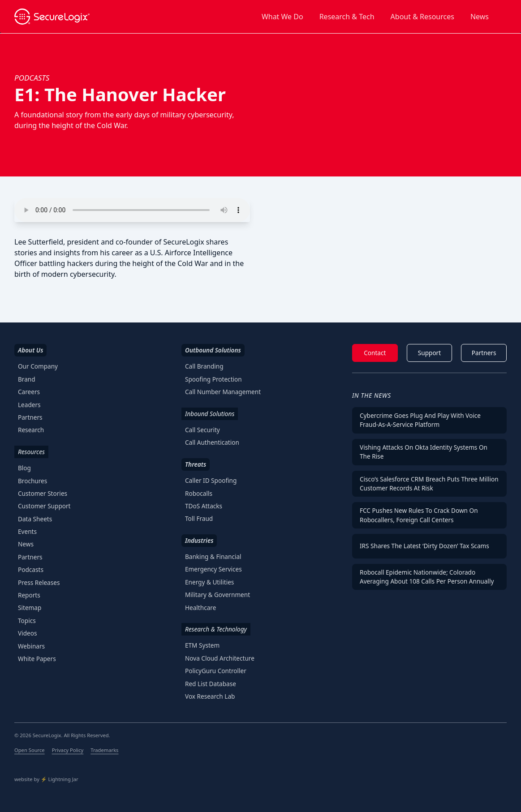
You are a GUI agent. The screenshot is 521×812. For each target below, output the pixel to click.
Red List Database (211, 684)
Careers (29, 392)
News (480, 17)
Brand (27, 379)
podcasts (32, 78)
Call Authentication (212, 442)
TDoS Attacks (204, 506)
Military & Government (217, 595)
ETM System (202, 645)
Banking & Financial (213, 556)
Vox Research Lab (210, 696)
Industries (199, 540)
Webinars (31, 646)
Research (31, 430)
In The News (372, 395)
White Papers (37, 659)
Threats (196, 464)
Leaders (29, 405)
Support (429, 353)
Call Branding (204, 366)
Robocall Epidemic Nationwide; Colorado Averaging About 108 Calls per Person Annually (427, 577)
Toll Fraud (199, 518)
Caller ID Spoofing (211, 480)
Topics (27, 621)
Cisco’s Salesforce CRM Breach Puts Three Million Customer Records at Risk (429, 483)
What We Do (282, 17)
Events (27, 531)
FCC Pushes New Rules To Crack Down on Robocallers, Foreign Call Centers (419, 515)
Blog (24, 468)
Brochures (32, 481)
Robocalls (199, 493)
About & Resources (422, 17)
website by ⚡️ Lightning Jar (46, 779)
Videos (27, 633)
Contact (375, 353)
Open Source (30, 750)
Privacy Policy (68, 750)
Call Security (202, 430)
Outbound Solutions (213, 350)
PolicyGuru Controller (216, 671)
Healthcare (200, 608)
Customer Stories (43, 493)
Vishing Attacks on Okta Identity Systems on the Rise (424, 452)
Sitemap (30, 608)
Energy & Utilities (209, 582)
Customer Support (44, 506)
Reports (29, 595)
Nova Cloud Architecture (220, 658)
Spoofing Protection (213, 379)
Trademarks (104, 750)
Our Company (38, 366)
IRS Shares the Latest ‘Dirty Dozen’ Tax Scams (424, 546)
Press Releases (39, 582)
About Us (30, 350)
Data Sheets (35, 519)
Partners (30, 417)
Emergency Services (213, 569)
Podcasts (31, 569)
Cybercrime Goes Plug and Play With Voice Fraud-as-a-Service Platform (420, 420)
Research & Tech (347, 17)
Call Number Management (223, 392)
